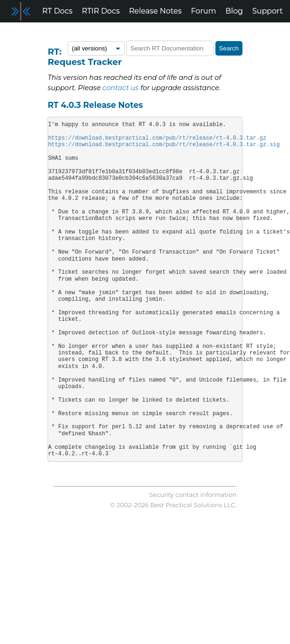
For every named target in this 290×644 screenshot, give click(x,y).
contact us (121, 88)
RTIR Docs (100, 11)
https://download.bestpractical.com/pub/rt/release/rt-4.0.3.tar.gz (157, 138)
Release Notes (155, 11)
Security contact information (193, 495)
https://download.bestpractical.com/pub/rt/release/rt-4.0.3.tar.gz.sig (164, 145)
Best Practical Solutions (186, 505)
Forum (204, 11)
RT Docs (58, 11)
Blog (234, 11)
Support (267, 11)
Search (229, 48)
